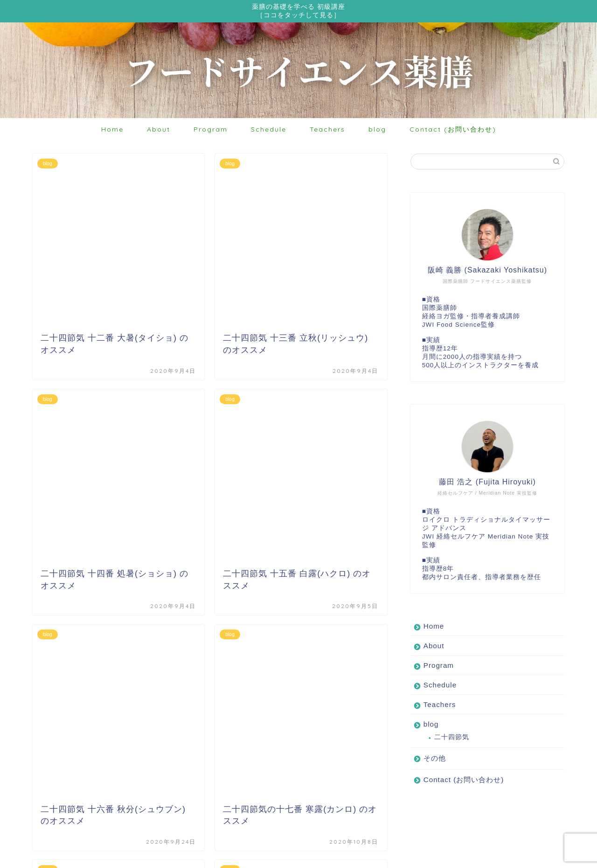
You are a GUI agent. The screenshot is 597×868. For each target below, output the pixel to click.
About (159, 131)
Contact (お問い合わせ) (453, 131)
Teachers (327, 131)
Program (211, 131)
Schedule (269, 131)
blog (377, 131)
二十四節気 (452, 738)
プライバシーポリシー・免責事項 (82, 857)
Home (112, 131)
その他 (435, 759)
